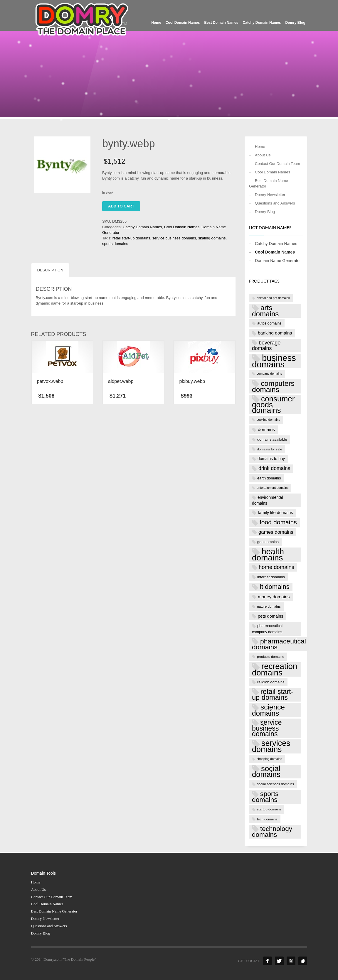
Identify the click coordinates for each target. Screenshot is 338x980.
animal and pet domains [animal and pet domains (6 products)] (273, 298)
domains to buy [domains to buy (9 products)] (271, 459)
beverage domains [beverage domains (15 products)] (266, 346)
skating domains (212, 238)
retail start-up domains (131, 238)
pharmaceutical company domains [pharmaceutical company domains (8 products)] (267, 629)
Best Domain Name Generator (269, 183)
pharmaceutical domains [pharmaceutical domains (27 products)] (279, 644)
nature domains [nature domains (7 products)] (269, 606)
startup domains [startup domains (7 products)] (269, 809)
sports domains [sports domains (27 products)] (265, 797)
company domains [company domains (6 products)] (269, 374)
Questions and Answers (275, 203)
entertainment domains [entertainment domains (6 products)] (273, 488)
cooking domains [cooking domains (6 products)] (268, 420)
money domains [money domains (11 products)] (274, 597)
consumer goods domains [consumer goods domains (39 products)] (273, 405)
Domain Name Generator (278, 261)
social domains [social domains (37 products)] (266, 772)
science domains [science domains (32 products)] (268, 710)
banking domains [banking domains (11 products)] (275, 333)
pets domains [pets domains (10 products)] (271, 616)
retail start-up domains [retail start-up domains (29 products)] (273, 695)
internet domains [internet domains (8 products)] (271, 577)
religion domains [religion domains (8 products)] (271, 682)
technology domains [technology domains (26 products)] (272, 832)
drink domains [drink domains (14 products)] (274, 468)
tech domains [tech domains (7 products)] (267, 819)
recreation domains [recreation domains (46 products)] (275, 669)
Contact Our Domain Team (278, 164)
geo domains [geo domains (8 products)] (268, 542)
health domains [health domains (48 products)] (268, 555)
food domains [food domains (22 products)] (278, 522)
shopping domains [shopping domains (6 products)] (269, 759)
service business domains (174, 238)
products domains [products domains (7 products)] (270, 657)
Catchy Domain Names (142, 227)
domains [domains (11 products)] (266, 429)
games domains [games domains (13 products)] (276, 532)
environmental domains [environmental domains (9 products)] (267, 500)
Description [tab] (50, 270)
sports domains (115, 244)
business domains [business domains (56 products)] (274, 361)
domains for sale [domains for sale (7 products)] (270, 449)
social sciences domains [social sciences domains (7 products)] (275, 784)
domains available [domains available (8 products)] (272, 439)
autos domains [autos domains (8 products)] (269, 323)
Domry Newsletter (270, 195)
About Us (263, 155)
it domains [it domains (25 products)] (275, 587)
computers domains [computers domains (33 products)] (273, 386)
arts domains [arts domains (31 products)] (265, 311)
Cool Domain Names (182, 227)
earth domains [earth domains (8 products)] (269, 478)
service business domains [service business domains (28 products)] (267, 728)
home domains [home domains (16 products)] (276, 567)
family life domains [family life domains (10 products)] (275, 513)
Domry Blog (265, 212)
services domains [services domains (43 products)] (271, 746)
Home (260, 147)
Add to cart (121, 206)
